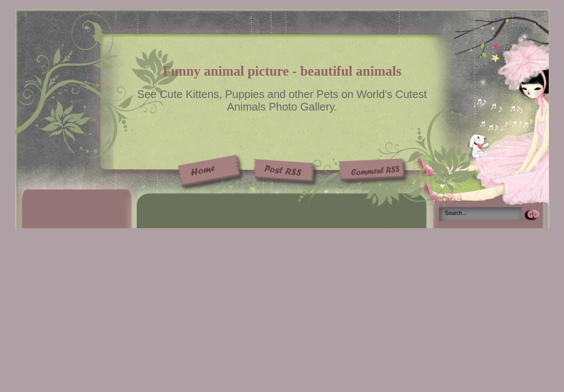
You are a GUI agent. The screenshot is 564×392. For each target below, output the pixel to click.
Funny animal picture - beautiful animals (282, 71)
